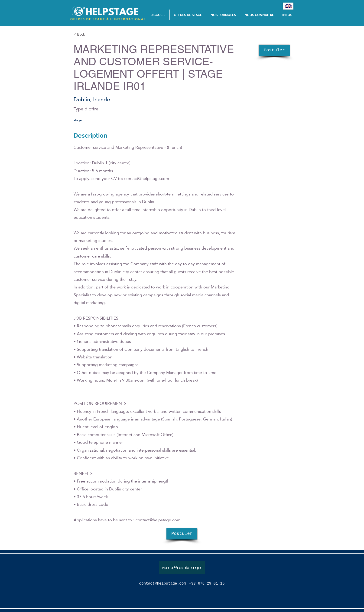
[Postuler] (274, 50)
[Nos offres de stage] (182, 568)
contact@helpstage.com (147, 178)
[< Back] (90, 35)
